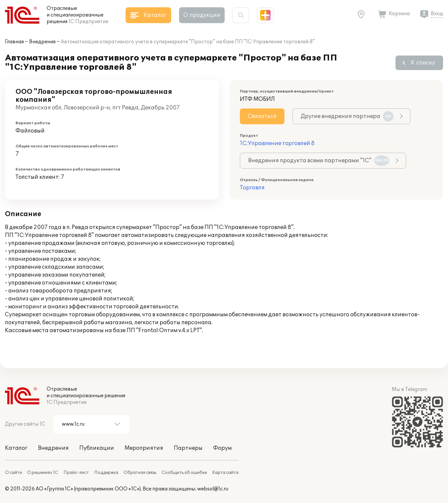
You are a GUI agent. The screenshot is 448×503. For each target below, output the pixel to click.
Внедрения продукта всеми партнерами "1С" (319, 161)
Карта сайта (225, 473)
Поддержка (106, 473)
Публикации (97, 448)
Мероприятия (144, 448)
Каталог (16, 448)
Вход (437, 14)
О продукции (202, 15)
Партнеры (188, 448)
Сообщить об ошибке (184, 473)
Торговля (252, 188)
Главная (14, 42)
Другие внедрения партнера (347, 116)
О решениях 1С (43, 473)
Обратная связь (140, 473)
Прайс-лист (76, 473)
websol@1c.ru (213, 489)
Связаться (262, 116)
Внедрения (42, 42)
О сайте (13, 473)
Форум (222, 448)
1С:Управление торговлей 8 (277, 143)
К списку (423, 63)
